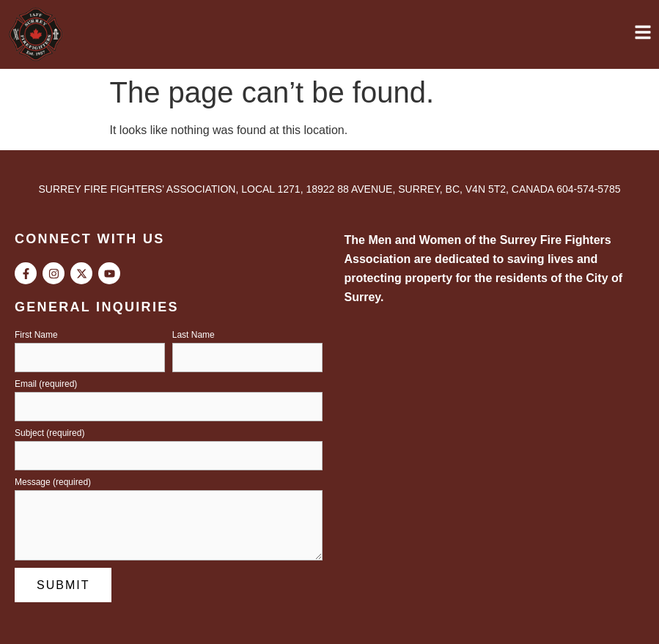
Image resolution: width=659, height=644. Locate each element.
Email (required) (46, 384)
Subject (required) (49, 433)
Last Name (194, 335)
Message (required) (53, 482)
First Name (36, 335)
